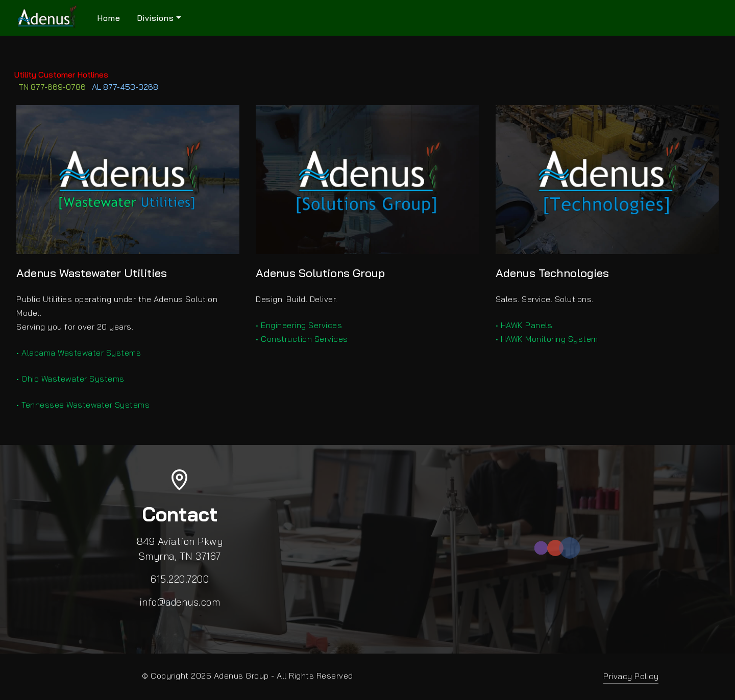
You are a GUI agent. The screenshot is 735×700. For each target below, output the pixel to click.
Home (109, 18)
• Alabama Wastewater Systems (79, 353)
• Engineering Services (299, 325)
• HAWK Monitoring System (547, 339)
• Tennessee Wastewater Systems (83, 405)
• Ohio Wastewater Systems (70, 379)
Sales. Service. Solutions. (545, 299)
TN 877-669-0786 (52, 87)
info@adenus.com (180, 602)
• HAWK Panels (524, 325)
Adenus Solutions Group (320, 273)
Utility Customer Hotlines (54, 74)
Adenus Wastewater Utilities (92, 273)
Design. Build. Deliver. (297, 299)
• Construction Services (302, 339)
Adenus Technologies (552, 273)
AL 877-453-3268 (125, 87)
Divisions (155, 18)
